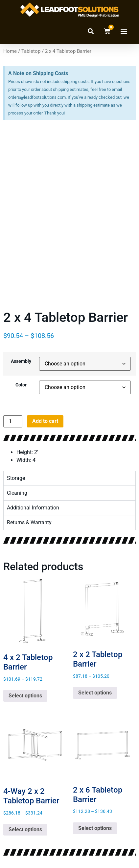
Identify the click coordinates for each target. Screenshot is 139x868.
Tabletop (31, 51)
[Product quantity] (13, 419)
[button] (91, 31)
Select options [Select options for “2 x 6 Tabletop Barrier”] (95, 826)
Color (21, 383)
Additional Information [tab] (33, 505)
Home (10, 51)
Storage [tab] (16, 476)
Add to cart (45, 419)
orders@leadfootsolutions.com (37, 97)
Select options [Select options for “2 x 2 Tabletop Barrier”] (95, 690)
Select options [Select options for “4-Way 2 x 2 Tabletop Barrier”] (25, 827)
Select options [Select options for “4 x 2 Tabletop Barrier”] (25, 693)
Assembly (21, 359)
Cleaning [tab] (17, 491)
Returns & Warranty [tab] (29, 520)
